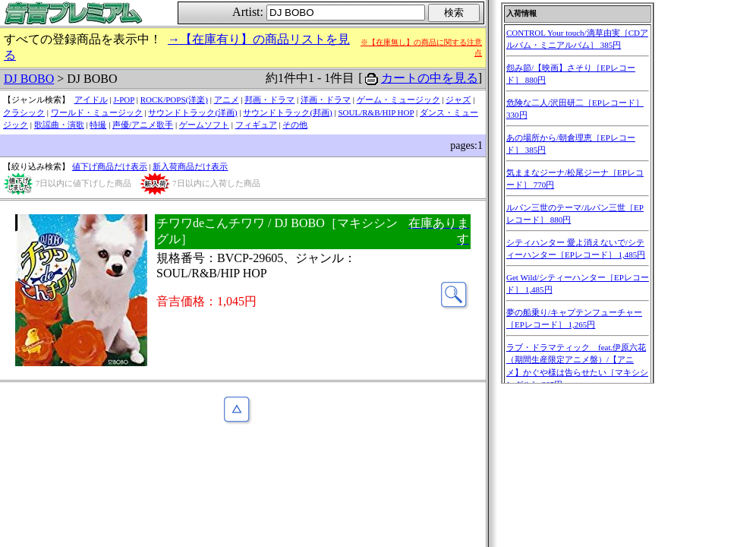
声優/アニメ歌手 (143, 125)
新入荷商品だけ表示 (190, 166)
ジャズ (458, 100)
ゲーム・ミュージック (398, 100)
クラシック (24, 112)
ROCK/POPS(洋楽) (174, 100)
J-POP (124, 100)
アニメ (227, 100)
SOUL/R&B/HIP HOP (376, 112)
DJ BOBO (29, 79)
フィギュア (256, 125)
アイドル (91, 100)
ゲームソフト (204, 125)
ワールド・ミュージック (97, 112)
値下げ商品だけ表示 (110, 166)
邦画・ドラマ (269, 100)
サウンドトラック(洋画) (192, 112)
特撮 (98, 125)
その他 (295, 125)
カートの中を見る (430, 78)
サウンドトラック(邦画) (287, 112)
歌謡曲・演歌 (59, 125)
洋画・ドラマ (326, 100)
